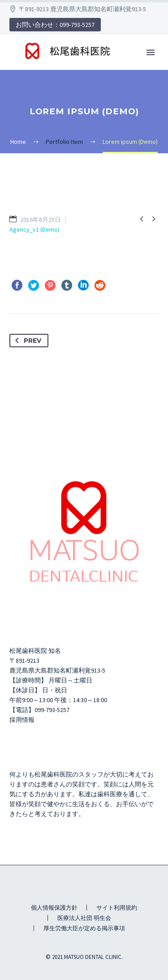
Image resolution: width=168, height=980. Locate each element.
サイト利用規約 (117, 908)
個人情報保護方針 (54, 908)
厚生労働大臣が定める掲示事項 (84, 928)
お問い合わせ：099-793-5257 (55, 25)
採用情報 (22, 720)
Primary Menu (151, 52)
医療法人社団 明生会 (84, 918)
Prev (26, 341)
